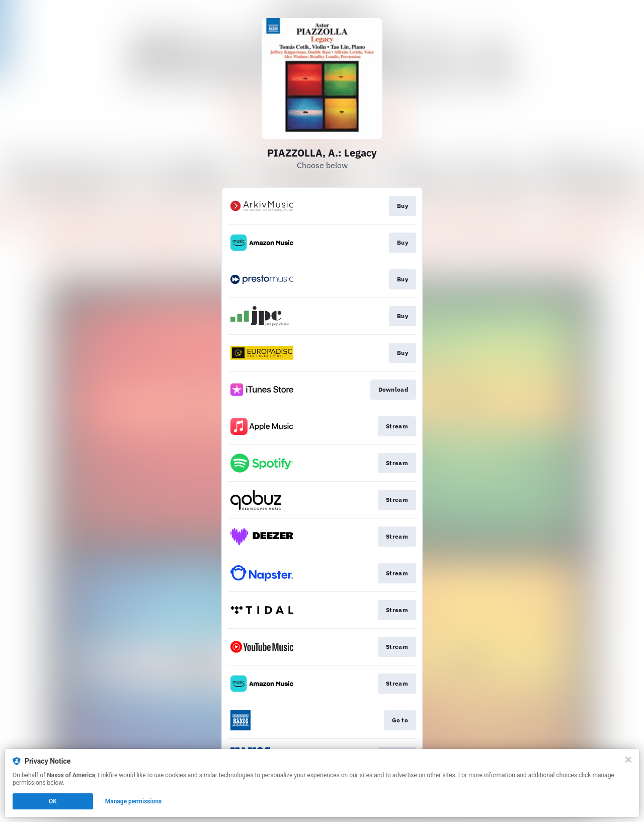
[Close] (628, 760)
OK (53, 801)
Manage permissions (134, 801)
